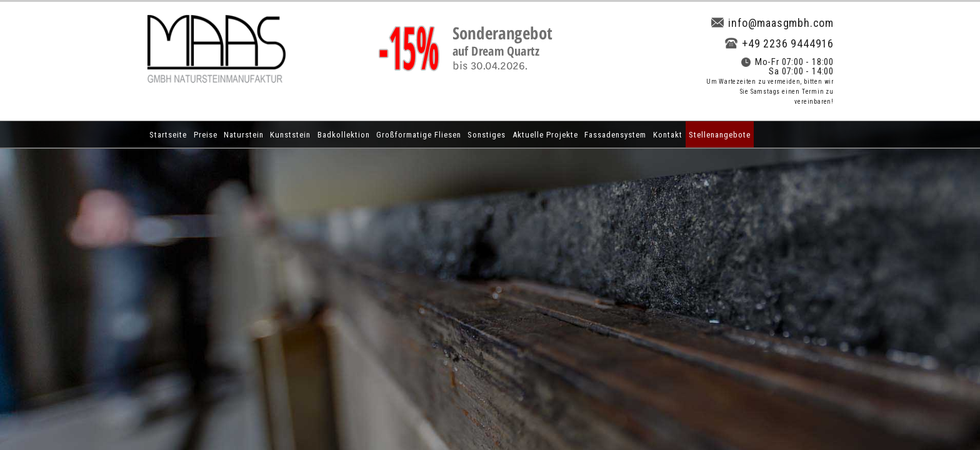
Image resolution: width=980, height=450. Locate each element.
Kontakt (668, 135)
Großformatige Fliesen (419, 135)
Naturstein (244, 135)
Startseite (168, 135)
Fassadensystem (615, 135)
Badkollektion (344, 135)
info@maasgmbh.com (772, 23)
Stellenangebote (720, 135)
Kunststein (290, 135)
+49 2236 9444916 (779, 43)
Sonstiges (487, 135)
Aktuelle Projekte (545, 135)
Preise (206, 135)
